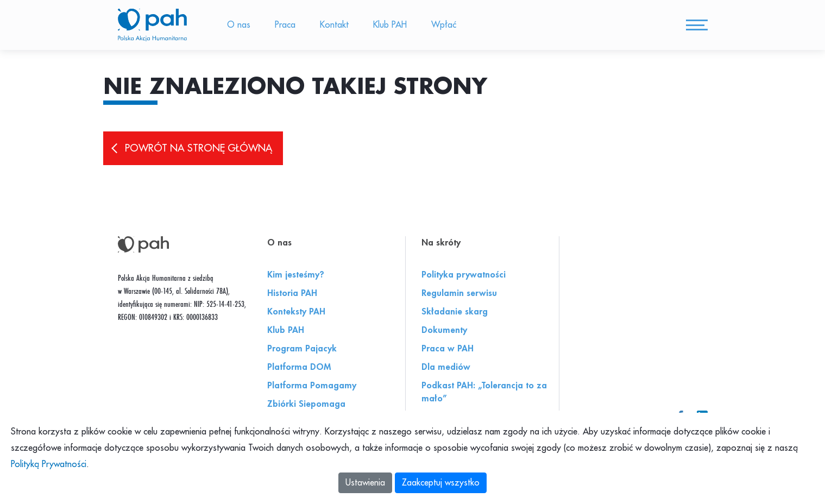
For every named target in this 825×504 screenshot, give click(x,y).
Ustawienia (365, 483)
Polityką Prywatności (49, 464)
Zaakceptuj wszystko (441, 483)
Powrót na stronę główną (199, 153)
